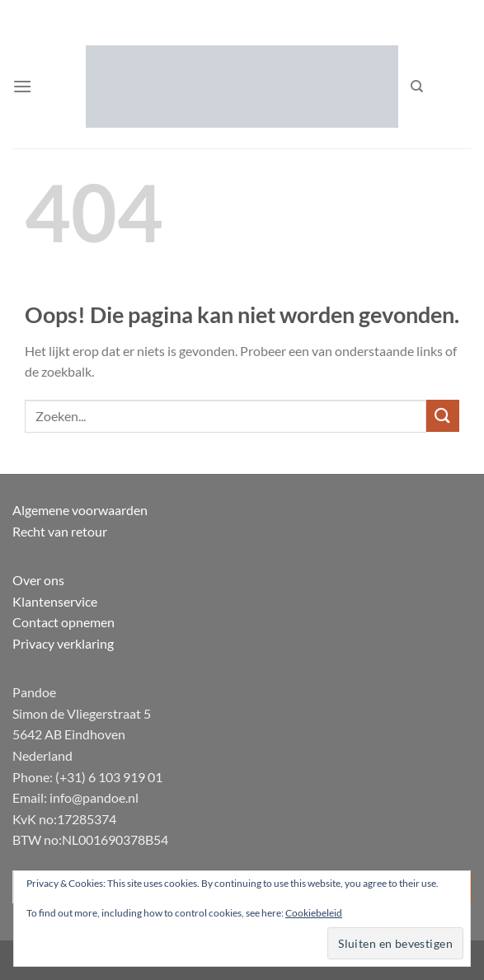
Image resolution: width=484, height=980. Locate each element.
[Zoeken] (417, 87)
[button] (22, 86)
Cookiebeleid (314, 913)
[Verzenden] (443, 416)
